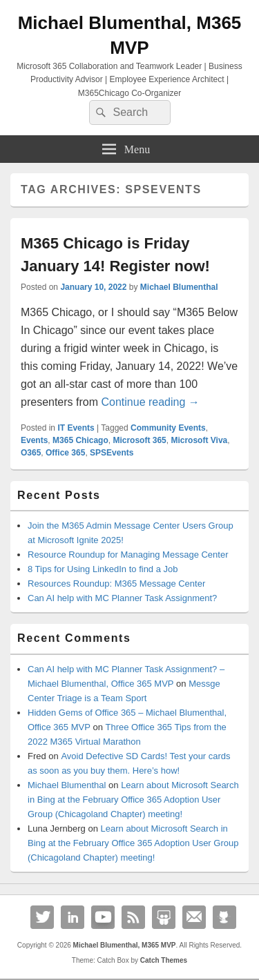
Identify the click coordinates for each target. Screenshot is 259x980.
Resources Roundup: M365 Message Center (116, 584)
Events (34, 440)
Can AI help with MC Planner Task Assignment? (122, 598)
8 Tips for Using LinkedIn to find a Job (103, 569)
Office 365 (65, 453)
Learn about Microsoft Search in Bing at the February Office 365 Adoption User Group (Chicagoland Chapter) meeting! (133, 800)
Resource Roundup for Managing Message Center (128, 555)
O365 (31, 453)
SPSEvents (112, 453)
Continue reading (150, 402)
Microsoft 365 (139, 440)
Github (224, 917)
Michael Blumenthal (179, 287)
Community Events (168, 428)
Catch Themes (164, 960)
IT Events (76, 428)
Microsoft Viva (199, 440)
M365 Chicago (80, 440)
